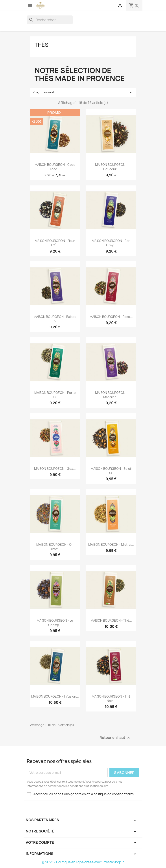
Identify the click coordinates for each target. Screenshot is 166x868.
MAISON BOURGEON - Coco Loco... (55, 167)
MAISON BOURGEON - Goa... (55, 469)
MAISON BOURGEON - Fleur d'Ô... (55, 243)
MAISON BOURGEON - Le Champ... (55, 623)
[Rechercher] (50, 20)
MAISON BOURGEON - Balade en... (55, 319)
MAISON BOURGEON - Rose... (111, 317)
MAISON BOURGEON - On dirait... (55, 547)
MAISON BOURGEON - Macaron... (111, 395)
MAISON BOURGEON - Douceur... (111, 167)
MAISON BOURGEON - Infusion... (55, 696)
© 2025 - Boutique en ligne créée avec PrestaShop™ (83, 862)
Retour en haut (115, 738)
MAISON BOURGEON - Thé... (111, 620)
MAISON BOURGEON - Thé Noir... (111, 699)
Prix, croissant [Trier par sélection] (83, 92)
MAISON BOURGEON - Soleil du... (111, 471)
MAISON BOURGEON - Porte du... (55, 395)
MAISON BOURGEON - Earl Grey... (111, 243)
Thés (41, 45)
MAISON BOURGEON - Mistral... (111, 544)
